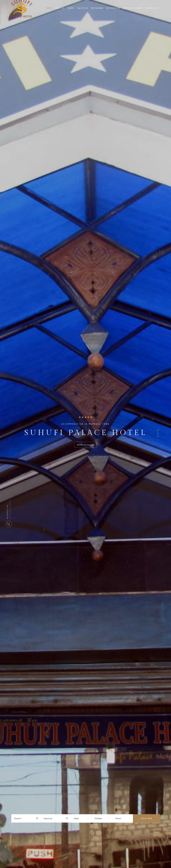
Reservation (113, 8)
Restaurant (98, 8)
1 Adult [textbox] (76, 818)
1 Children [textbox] (98, 818)
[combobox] (78, 818)
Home (49, 8)
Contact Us (152, 8)
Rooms (71, 8)
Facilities (83, 8)
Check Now (146, 818)
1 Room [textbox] (118, 818)
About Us (60, 8)
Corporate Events (133, 8)
